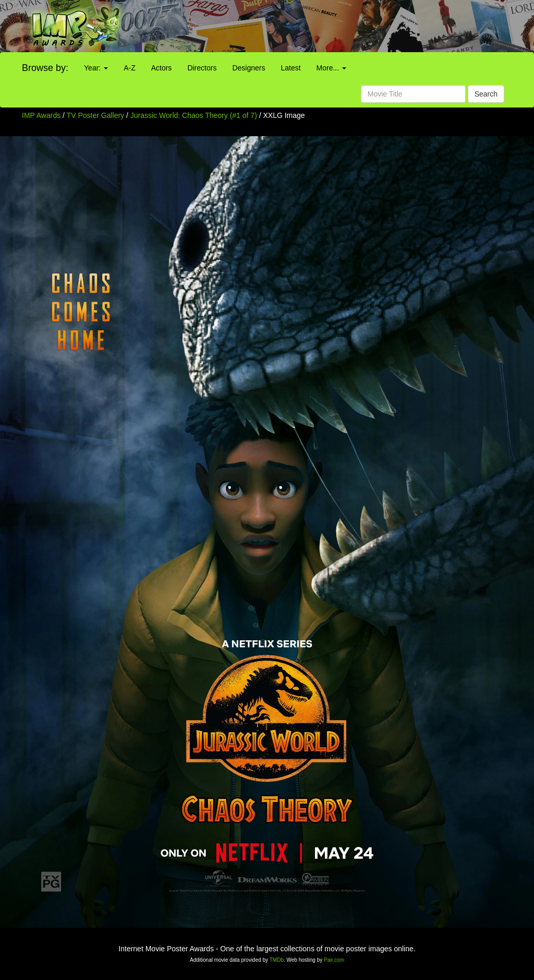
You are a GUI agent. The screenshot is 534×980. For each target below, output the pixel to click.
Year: (96, 68)
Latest (290, 68)
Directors (202, 68)
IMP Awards (41, 115)
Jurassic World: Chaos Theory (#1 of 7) (194, 115)
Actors (162, 68)
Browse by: (45, 68)
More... (331, 68)
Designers (248, 68)
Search (486, 94)
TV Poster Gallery (95, 115)
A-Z (130, 68)
